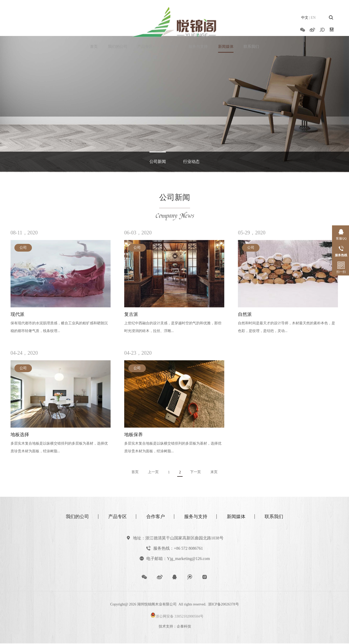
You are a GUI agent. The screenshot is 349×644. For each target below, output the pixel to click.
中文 (305, 18)
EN (313, 18)
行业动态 (191, 162)
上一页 (153, 473)
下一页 (196, 473)
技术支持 (166, 627)
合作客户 (171, 29)
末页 (215, 473)
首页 (94, 29)
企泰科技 (184, 627)
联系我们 (251, 29)
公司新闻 (158, 162)
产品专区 (145, 29)
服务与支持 (198, 29)
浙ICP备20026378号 (223, 605)
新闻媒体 (226, 29)
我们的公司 (118, 29)
